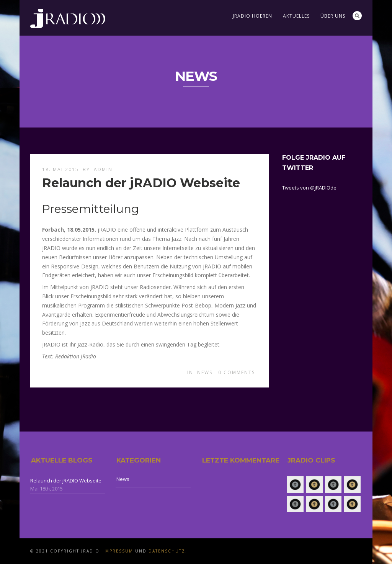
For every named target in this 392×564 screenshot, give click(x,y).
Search (357, 16)
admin (103, 169)
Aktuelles (296, 16)
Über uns (333, 16)
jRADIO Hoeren (252, 16)
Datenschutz (167, 551)
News (205, 372)
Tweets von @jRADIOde (309, 188)
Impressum (118, 551)
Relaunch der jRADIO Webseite (141, 183)
